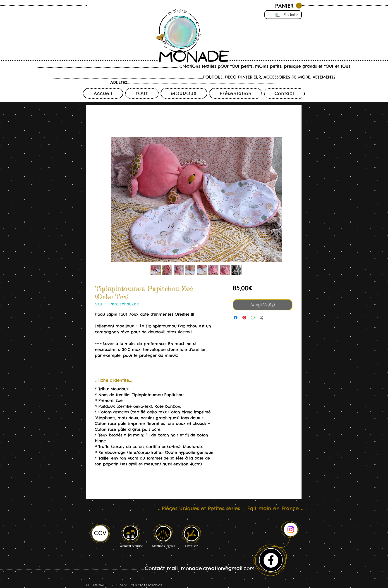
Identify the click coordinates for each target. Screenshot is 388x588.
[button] (289, 6)
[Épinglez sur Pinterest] (244, 318)
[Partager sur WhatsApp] (253, 318)
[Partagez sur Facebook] (236, 318)
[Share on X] (261, 318)
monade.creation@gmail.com (218, 568)
